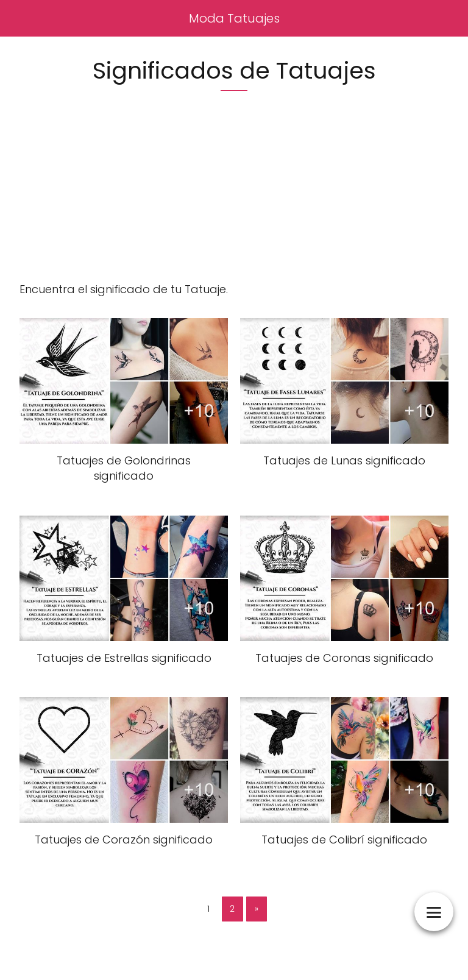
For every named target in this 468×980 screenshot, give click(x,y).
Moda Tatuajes (234, 18)
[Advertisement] (234, 196)
